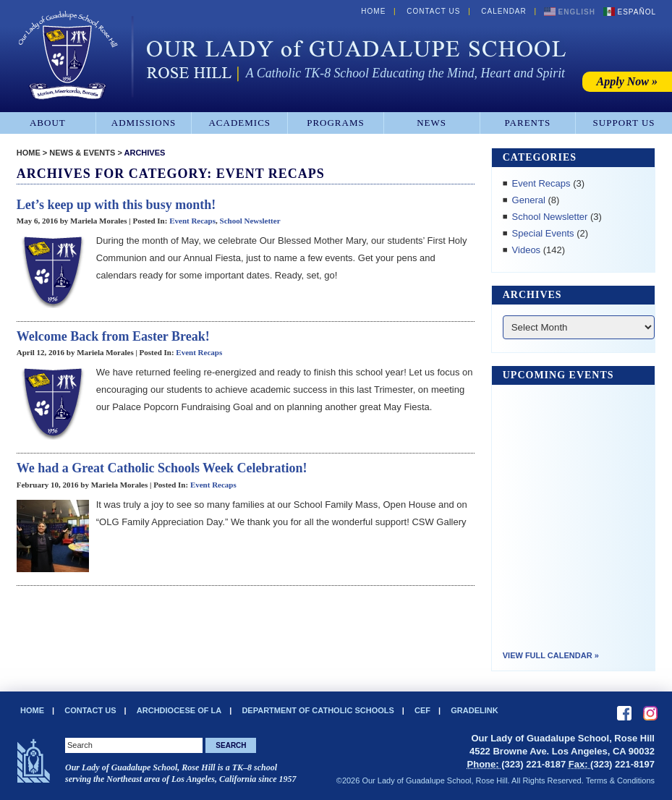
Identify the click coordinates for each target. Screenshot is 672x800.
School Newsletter (250, 221)
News (431, 123)
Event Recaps (192, 221)
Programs (336, 123)
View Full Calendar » (551, 655)
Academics (239, 123)
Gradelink (474, 710)
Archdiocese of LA (179, 710)
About (48, 123)
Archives (145, 153)
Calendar (503, 11)
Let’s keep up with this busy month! (116, 205)
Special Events (543, 233)
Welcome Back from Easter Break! (113, 336)
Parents (528, 123)
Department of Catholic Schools (318, 710)
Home (373, 11)
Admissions (144, 123)
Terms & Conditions (620, 780)
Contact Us (433, 11)
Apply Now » (627, 81)
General (529, 200)
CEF (422, 710)
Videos (527, 250)
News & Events (82, 153)
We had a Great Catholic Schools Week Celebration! (162, 468)
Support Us (624, 123)
